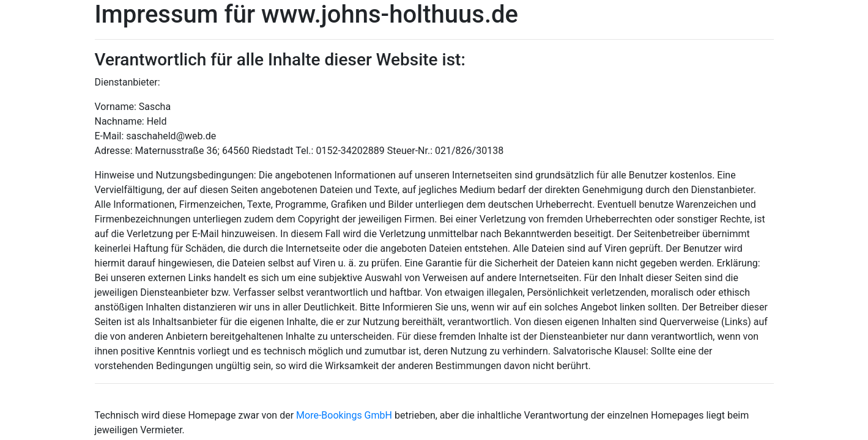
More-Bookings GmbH (345, 415)
